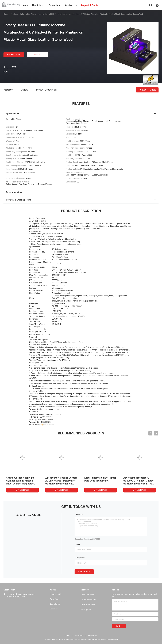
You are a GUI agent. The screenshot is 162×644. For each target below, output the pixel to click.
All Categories (86, 610)
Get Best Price (14, 55)
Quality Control (55, 604)
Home (6, 14)
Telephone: (80, 558)
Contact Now (84, 572)
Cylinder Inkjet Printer (88, 600)
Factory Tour (54, 599)
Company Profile (56, 594)
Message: (80, 514)
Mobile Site (79, 636)
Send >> (119, 626)
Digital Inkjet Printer (88, 594)
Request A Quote (147, 90)
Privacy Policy (92, 636)
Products (14, 14)
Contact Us (54, 609)
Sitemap (68, 636)
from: (78, 544)
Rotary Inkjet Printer (28, 14)
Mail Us (38, 55)
